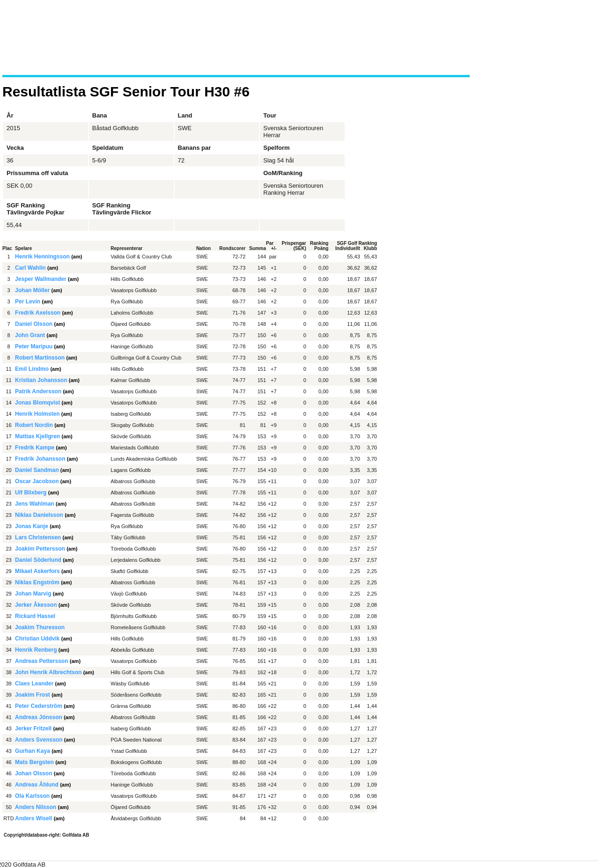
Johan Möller (32, 290)
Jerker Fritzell (33, 728)
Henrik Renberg (36, 650)
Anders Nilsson (36, 807)
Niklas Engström (37, 582)
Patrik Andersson (38, 391)
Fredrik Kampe (35, 448)
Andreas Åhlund (37, 785)
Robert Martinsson (40, 358)
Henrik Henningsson (42, 257)
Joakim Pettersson (40, 549)
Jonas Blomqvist (37, 403)
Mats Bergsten (34, 762)
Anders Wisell (33, 818)
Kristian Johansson (41, 380)
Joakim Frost (33, 695)
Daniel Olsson (34, 324)
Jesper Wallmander (41, 279)
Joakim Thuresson (40, 627)
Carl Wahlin (30, 268)
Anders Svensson (39, 740)
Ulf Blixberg (31, 493)
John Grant (30, 335)
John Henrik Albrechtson (48, 672)
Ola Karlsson (32, 796)
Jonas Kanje (32, 526)
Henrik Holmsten (37, 414)
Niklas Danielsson (39, 515)
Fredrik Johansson (40, 459)
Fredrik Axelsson (38, 313)
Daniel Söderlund (38, 560)
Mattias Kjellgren (37, 436)
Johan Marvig (33, 594)
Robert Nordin (34, 425)
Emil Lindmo (32, 369)
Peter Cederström (39, 706)
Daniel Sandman (37, 470)
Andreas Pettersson (41, 661)
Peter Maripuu (34, 346)
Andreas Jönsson (39, 717)
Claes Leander (34, 684)
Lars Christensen (38, 537)
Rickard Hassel (35, 616)
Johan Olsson (33, 773)
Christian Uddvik (37, 639)
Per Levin (28, 302)
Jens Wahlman (35, 504)
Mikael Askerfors (37, 571)
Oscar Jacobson (37, 481)
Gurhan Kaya (33, 751)
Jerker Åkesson (36, 605)
